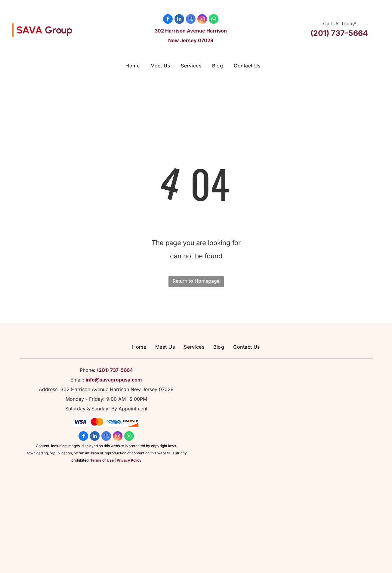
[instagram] (202, 20)
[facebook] (168, 20)
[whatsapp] (214, 20)
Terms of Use (102, 460)
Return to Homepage (196, 281)
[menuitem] (133, 66)
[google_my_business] (191, 20)
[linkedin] (179, 20)
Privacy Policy (129, 460)
